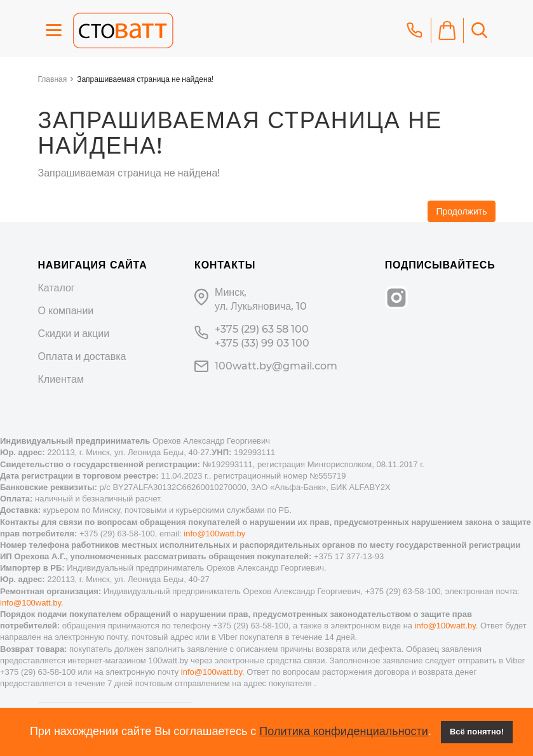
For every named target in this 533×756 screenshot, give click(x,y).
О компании (66, 311)
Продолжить (461, 211)
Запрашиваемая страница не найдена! (145, 79)
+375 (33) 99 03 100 (262, 343)
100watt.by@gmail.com (276, 366)
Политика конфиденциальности (344, 731)
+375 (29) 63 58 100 (262, 329)
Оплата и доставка (82, 356)
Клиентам (61, 379)
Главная (53, 79)
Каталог (57, 288)
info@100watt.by (214, 534)
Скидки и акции (74, 334)
